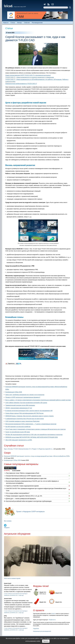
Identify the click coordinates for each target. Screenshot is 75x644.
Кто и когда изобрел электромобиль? (18, 493)
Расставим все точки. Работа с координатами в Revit (23, 473)
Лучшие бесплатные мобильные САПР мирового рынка (24, 476)
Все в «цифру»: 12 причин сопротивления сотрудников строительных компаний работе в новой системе (38, 400)
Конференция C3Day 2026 (14, 392)
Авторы (19, 23)
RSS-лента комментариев (12, 578)
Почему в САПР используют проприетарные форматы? (23, 397)
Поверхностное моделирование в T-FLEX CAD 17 (21, 84)
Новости (6, 23)
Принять (46, 641)
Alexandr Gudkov (8, 599)
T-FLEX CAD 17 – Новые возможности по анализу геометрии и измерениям (30, 77)
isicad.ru (53, 614)
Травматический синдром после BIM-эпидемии (20, 405)
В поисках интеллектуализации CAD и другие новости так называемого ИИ (29, 411)
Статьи (13, 23)
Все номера (8, 521)
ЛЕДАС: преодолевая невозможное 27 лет (19, 408)
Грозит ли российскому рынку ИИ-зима (18, 432)
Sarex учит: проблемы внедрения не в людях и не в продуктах (25, 395)
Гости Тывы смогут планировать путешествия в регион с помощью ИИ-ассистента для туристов (35, 429)
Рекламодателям (37, 23)
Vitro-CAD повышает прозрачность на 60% (19, 440)
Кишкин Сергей (8, 583)
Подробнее (36, 629)
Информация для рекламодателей (42, 631)
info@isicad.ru (52, 620)
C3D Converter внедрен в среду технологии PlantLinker (22, 421)
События (27, 23)
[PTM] (5, 616)
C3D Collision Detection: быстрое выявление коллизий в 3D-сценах (26, 403)
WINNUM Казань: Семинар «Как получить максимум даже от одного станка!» (30, 416)
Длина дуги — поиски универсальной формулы (21, 499)
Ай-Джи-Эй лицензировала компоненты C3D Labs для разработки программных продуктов (34, 435)
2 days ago (21, 595)
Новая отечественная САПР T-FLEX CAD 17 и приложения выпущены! (28, 75)
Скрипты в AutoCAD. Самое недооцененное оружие (22, 486)
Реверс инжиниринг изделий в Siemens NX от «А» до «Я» (24, 496)
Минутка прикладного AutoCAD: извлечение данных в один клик (26, 478)
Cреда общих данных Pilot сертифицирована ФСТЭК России (24, 413)
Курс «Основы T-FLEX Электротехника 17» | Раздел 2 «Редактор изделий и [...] (29, 449)
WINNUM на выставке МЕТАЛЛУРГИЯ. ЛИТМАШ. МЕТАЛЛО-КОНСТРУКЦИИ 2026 (31, 437)
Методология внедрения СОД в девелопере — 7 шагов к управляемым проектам (31, 424)
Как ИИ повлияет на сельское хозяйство (18, 427)
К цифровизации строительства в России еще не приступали (24, 419)
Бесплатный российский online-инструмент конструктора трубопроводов (29, 501)
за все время (16, 470)
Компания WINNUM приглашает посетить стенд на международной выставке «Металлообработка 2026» (37, 456)
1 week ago (21, 630)
